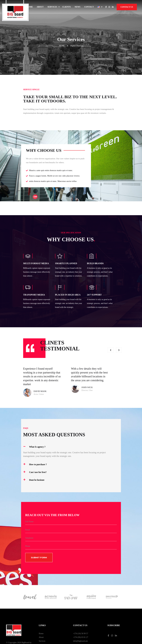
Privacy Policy (113, 622)
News (77, 7)
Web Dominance (13, 623)
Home (30, 7)
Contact (89, 7)
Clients (66, 7)
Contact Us (127, 7)
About (40, 7)
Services (52, 7)
